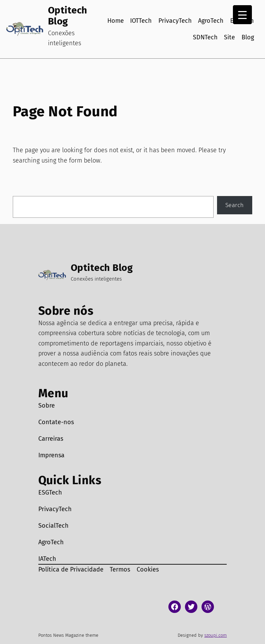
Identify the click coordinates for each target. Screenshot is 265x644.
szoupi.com (215, 635)
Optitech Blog (68, 16)
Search (235, 205)
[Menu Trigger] (242, 15)
